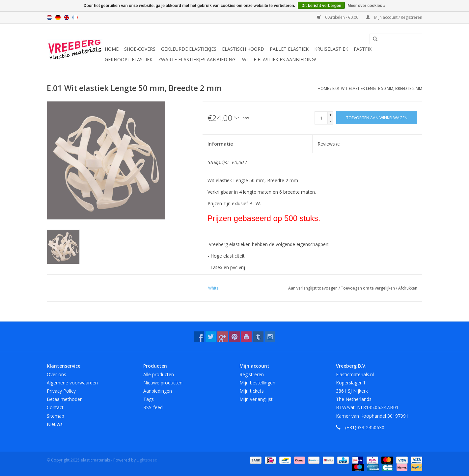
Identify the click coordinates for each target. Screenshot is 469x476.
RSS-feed (153, 407)
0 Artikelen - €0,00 (338, 17)
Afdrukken (408, 288)
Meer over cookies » (366, 6)
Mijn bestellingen (257, 383)
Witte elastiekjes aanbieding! (279, 59)
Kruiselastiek (331, 49)
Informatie (220, 144)
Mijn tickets (252, 391)
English (67, 17)
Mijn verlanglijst (256, 399)
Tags (149, 399)
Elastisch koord (243, 49)
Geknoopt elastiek (129, 59)
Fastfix (363, 49)
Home (112, 49)
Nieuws (55, 424)
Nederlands (49, 17)
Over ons (56, 374)
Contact (55, 407)
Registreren (252, 374)
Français (75, 17)
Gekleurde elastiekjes (189, 49)
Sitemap (55, 416)
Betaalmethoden (65, 399)
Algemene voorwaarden (72, 383)
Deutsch (58, 17)
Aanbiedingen (158, 391)
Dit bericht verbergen (321, 6)
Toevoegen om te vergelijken (368, 288)
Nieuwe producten (163, 383)
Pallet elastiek (289, 49)
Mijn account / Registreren (394, 17)
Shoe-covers (140, 49)
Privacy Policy (61, 391)
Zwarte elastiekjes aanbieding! (197, 59)
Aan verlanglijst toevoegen (313, 288)
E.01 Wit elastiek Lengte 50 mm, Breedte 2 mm (377, 88)
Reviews (329, 144)
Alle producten (159, 374)
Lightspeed (147, 460)
